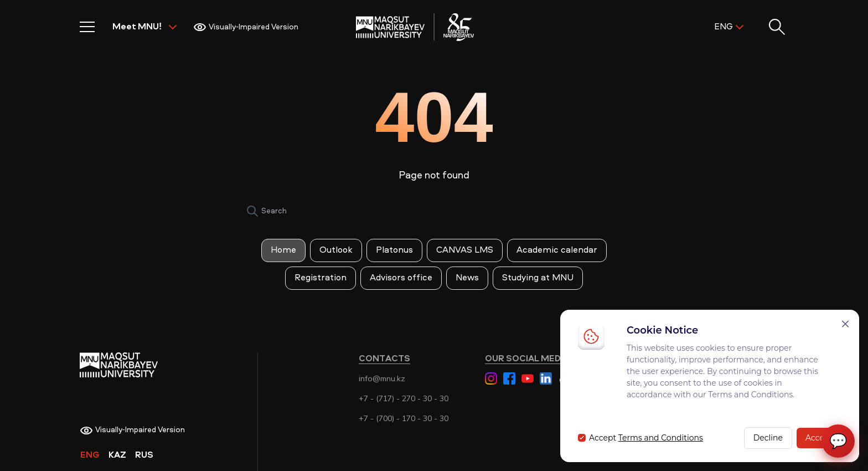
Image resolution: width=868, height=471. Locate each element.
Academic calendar (557, 250)
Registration (321, 278)
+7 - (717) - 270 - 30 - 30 (404, 398)
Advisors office (401, 278)
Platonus (394, 250)
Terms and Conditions (661, 438)
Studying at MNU (538, 278)
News (467, 278)
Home (283, 250)
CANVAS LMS (465, 250)
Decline (768, 438)
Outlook (336, 250)
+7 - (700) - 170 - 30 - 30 (404, 418)
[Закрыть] (845, 324)
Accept (819, 438)
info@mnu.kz (382, 378)
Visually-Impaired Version (246, 27)
